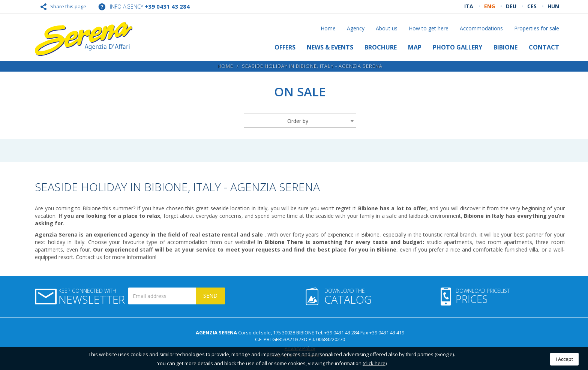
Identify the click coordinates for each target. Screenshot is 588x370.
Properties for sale (537, 28)
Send (210, 296)
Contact (544, 47)
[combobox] (300, 121)
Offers (285, 47)
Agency (356, 28)
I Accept (564, 359)
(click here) (375, 363)
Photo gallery (457, 47)
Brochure (381, 47)
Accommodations (481, 28)
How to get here (429, 28)
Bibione (505, 47)
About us (387, 28)
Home (328, 28)
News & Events (330, 47)
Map (415, 47)
